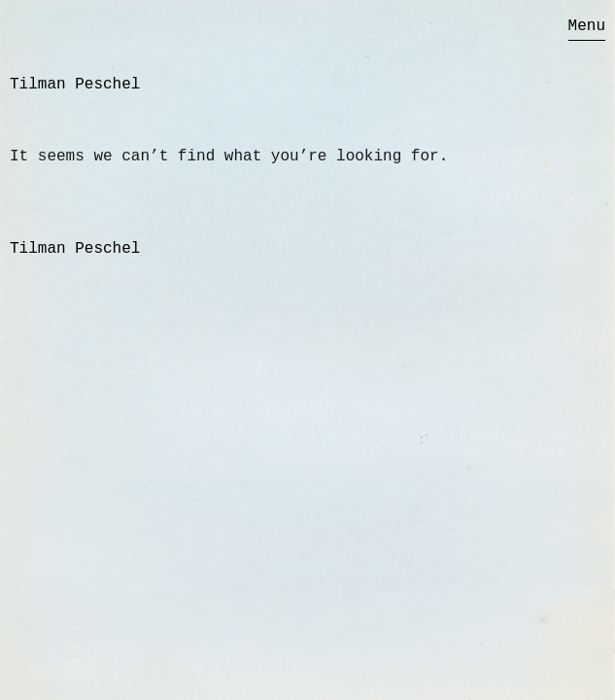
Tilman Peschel (75, 85)
